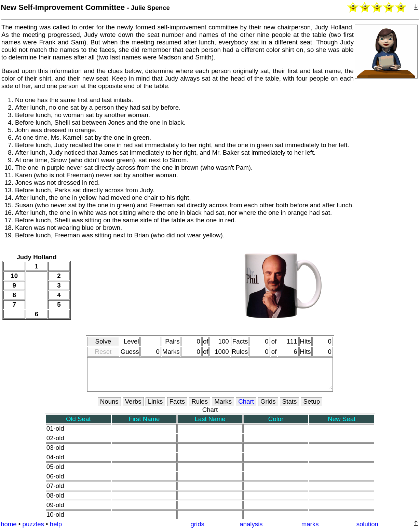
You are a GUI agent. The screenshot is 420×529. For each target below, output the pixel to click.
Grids (268, 401)
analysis (251, 524)
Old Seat (78, 419)
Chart (246, 401)
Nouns (109, 401)
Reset (103, 352)
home (9, 524)
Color (276, 419)
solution (367, 524)
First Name (144, 419)
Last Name (210, 419)
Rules (200, 401)
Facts (177, 401)
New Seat (342, 419)
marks (310, 524)
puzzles (33, 524)
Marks (223, 401)
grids (197, 524)
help (56, 524)
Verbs (133, 401)
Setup (311, 401)
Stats (290, 401)
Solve (103, 341)
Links (155, 401)
